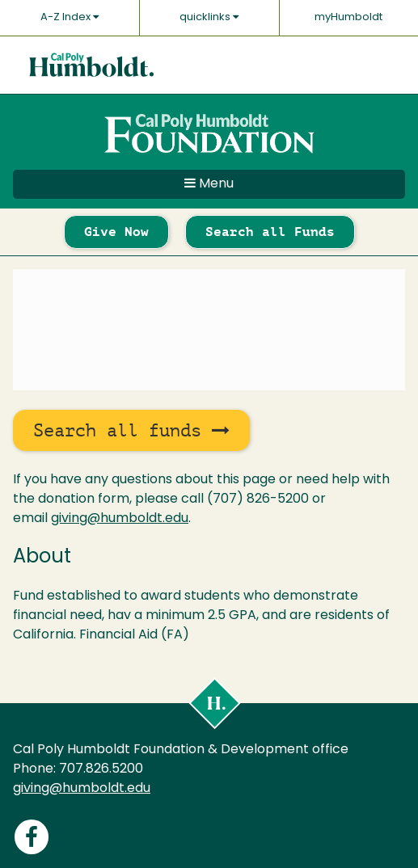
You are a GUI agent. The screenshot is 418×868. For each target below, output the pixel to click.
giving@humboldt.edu (120, 519)
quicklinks (209, 17)
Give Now (116, 232)
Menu (209, 183)
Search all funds (131, 430)
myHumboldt (348, 17)
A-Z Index (70, 17)
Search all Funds (270, 232)
